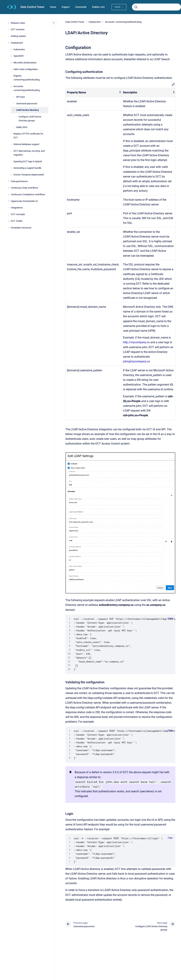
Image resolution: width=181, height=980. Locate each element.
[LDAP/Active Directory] (14, 110)
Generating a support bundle (27, 168)
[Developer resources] (9, 228)
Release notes (18, 23)
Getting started (18, 36)
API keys (21, 97)
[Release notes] (9, 23)
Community (81, 7)
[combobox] (156, 7)
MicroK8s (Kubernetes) (25, 63)
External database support (26, 144)
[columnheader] (94, 93)
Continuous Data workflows (25, 188)
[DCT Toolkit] (9, 221)
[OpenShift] (11, 56)
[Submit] (136, 7)
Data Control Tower (33, 7)
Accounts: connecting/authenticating (27, 88)
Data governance (19, 181)
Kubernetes (19, 49)
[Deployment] (9, 43)
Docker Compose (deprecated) (29, 175)
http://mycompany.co (136, 342)
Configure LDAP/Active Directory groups (30, 119)
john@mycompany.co (136, 361)
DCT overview (18, 29)
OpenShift (18, 56)
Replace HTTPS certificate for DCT (28, 136)
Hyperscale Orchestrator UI (24, 201)
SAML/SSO (22, 127)
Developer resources (21, 228)
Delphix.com (98, 7)
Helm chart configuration (26, 69)
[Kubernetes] (11, 49)
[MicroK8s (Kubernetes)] (11, 63)
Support (66, 7)
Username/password (27, 103)
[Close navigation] (54, 23)
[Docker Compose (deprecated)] (11, 175)
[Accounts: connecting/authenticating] (11, 86)
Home (53, 7)
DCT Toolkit (17, 221)
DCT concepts (18, 214)
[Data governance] (9, 181)
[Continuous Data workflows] (9, 188)
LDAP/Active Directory (28, 110)
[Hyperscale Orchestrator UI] (9, 201)
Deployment (17, 43)
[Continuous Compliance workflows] (9, 195)
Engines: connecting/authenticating (27, 78)
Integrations (17, 208)
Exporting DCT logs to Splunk (28, 161)
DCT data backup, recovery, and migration (29, 153)
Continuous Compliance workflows (28, 194)
